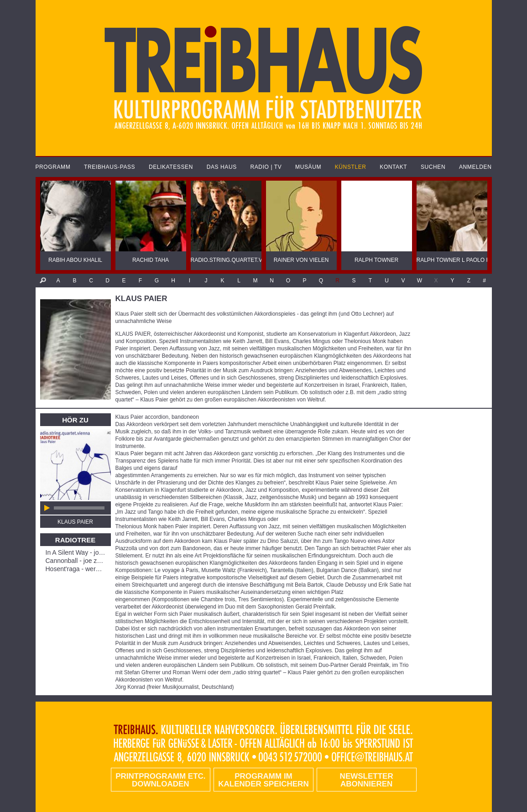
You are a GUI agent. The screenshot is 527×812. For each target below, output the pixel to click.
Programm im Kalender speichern (263, 780)
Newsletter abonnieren (367, 780)
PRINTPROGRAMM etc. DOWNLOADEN (160, 780)
